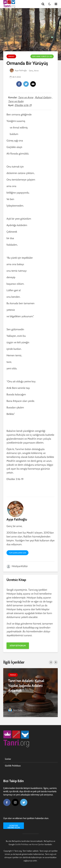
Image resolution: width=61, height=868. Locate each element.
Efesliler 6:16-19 (23, 105)
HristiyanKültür (17, 566)
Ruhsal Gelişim (43, 97)
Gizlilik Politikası (13, 766)
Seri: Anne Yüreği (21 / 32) (42, 56)
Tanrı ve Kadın (16, 101)
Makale (11, 56)
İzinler (8, 759)
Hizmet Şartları (38, 844)
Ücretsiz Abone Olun (14, 827)
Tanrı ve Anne (26, 97)
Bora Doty (15, 710)
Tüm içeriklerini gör (17, 553)
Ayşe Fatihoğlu (19, 70)
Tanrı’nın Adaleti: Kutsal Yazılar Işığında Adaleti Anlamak (26, 686)
